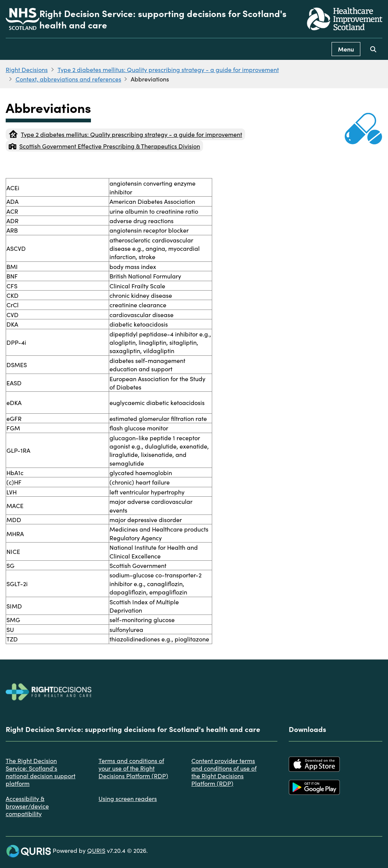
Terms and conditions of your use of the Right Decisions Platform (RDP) (133, 768)
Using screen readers (128, 798)
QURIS (96, 850)
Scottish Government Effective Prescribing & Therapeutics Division (104, 146)
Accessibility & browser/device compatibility (27, 806)
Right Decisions (27, 69)
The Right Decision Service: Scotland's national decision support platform (41, 772)
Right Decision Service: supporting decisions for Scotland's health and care (163, 19)
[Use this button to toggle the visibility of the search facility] (373, 49)
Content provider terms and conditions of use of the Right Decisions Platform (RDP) (224, 772)
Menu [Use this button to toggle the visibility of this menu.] (346, 49)
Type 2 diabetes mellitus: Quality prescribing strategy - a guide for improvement (168, 69)
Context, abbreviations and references (68, 79)
